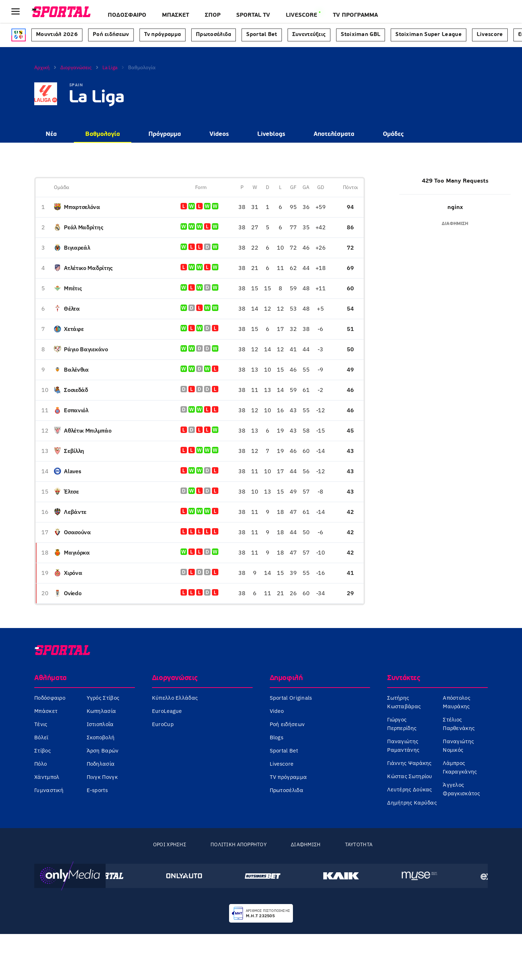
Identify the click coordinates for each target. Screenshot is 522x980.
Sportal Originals (291, 698)
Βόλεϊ (41, 737)
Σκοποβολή (101, 737)
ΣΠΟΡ (213, 15)
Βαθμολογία (103, 134)
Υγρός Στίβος (103, 698)
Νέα (51, 134)
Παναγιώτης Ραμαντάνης (403, 746)
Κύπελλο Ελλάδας (175, 698)
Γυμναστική (49, 790)
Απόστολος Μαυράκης (457, 702)
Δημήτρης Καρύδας (412, 803)
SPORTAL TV (253, 15)
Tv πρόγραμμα (163, 35)
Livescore (490, 35)
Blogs (277, 737)
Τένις (41, 724)
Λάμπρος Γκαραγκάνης (460, 767)
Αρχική (42, 67)
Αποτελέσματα (334, 134)
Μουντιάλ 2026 (57, 35)
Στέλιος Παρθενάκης (459, 724)
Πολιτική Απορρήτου (239, 844)
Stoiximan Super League (429, 35)
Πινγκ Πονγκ (102, 777)
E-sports (97, 790)
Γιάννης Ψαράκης (409, 763)
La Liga (110, 67)
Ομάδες (393, 134)
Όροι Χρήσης (170, 844)
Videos (219, 134)
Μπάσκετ (176, 15)
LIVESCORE (301, 15)
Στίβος (42, 751)
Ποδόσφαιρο (127, 15)
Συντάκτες (404, 678)
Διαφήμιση (306, 844)
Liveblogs (271, 134)
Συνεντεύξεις (309, 35)
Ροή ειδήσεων (111, 35)
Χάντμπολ (47, 777)
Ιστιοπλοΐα (100, 724)
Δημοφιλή (286, 678)
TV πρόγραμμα (288, 777)
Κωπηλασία (102, 711)
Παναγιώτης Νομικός (458, 746)
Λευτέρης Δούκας (410, 789)
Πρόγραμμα (165, 134)
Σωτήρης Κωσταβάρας (404, 702)
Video (277, 711)
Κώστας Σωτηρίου (410, 776)
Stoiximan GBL (361, 35)
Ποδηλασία (101, 764)
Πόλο (40, 764)
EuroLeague (167, 711)
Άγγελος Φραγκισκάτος (461, 789)
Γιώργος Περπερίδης (402, 724)
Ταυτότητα (359, 844)
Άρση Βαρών (103, 751)
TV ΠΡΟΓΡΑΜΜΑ (355, 15)
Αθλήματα (50, 678)
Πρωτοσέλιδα (214, 35)
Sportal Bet (262, 35)
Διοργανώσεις (76, 67)
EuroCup (163, 724)
